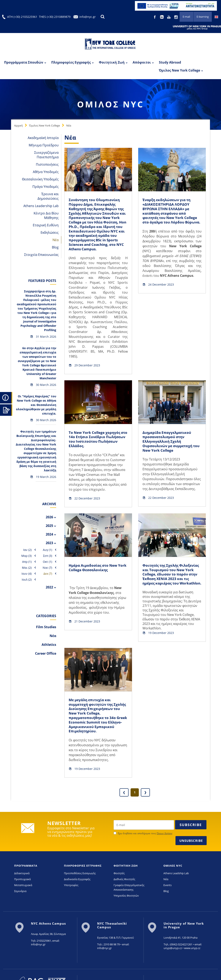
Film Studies (46, 627)
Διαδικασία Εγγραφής (77, 887)
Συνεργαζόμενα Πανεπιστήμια (46, 155)
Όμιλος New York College (179, 70)
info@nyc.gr (88, 17)
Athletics (49, 645)
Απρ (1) (27, 562)
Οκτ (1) (47, 562)
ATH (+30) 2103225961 (22, 17)
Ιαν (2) (27, 550)
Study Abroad (170, 62)
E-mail (185, 17)
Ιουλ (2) (27, 579)
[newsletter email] (144, 833)
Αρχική (18, 125)
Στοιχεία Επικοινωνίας (41, 255)
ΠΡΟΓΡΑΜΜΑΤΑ (26, 873)
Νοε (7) (47, 568)
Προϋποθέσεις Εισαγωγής (80, 881)
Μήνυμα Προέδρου (44, 145)
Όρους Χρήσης (165, 841)
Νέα (69, 125)
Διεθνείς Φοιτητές (124, 887)
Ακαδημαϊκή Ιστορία (43, 138)
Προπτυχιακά (22, 887)
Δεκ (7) (48, 574)
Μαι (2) (27, 568)
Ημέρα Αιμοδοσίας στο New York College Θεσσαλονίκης (95, 571)
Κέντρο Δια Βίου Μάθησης (46, 215)
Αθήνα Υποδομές (46, 172)
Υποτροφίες (71, 893)
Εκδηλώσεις (50, 232)
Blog (55, 247)
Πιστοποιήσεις (47, 164)
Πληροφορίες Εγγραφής (71, 62)
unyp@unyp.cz (173, 956)
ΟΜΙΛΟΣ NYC (173, 873)
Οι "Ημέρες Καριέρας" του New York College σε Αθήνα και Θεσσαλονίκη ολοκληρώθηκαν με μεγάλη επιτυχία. (36, 405)
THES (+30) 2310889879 (55, 17)
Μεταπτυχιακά (23, 893)
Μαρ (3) (26, 556)
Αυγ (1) (47, 550)
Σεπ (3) (48, 556)
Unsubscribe (191, 848)
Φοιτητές (119, 881)
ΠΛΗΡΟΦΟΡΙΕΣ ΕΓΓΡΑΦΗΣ (83, 873)
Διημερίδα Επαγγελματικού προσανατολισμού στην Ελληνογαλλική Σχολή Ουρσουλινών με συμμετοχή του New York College (169, 445)
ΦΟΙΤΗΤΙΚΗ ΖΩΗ (126, 873)
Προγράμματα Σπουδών (24, 62)
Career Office (46, 653)
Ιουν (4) (27, 574)
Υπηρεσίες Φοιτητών (126, 903)
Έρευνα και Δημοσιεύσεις (48, 196)
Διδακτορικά (22, 881)
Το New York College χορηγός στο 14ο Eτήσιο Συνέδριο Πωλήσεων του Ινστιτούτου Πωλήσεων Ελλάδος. (96, 443)
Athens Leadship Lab (176, 881)
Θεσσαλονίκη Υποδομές (40, 179)
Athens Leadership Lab (41, 206)
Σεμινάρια (20, 899)
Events (167, 893)
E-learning (202, 17)
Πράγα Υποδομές (46, 187)
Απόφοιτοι (142, 62)
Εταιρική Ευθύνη (46, 225)
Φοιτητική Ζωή (112, 62)
